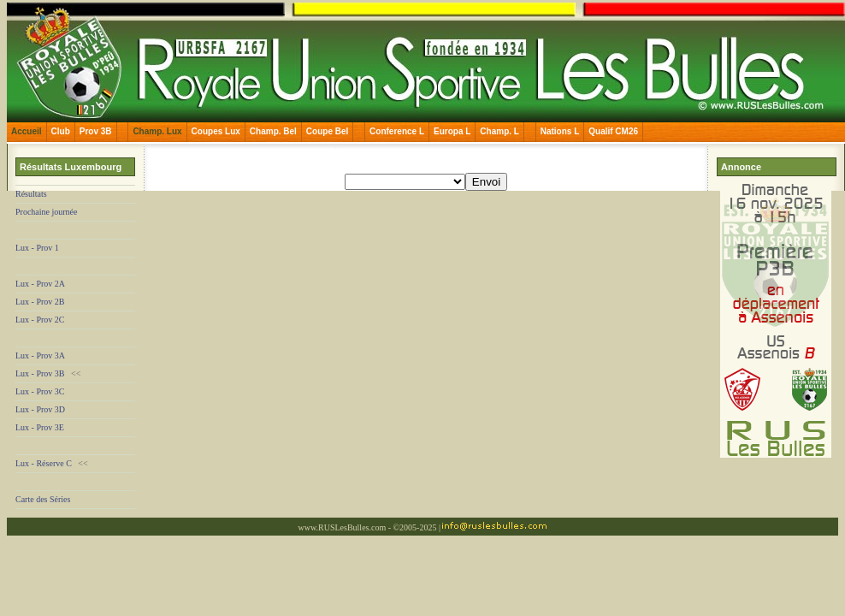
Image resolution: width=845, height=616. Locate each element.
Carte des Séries (43, 499)
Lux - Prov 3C (40, 391)
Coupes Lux (216, 131)
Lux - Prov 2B (40, 302)
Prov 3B (96, 131)
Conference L (397, 131)
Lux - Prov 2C (40, 320)
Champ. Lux (157, 131)
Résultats (31, 194)
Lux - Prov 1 (37, 248)
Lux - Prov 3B (40, 373)
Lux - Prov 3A (40, 355)
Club (61, 131)
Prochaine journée (46, 212)
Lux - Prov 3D (40, 409)
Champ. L (499, 131)
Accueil (27, 131)
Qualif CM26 (613, 131)
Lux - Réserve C (44, 463)
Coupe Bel (327, 131)
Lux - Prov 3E (40, 427)
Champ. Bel (273, 131)
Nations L (560, 131)
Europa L (452, 131)
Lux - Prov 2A (40, 284)
